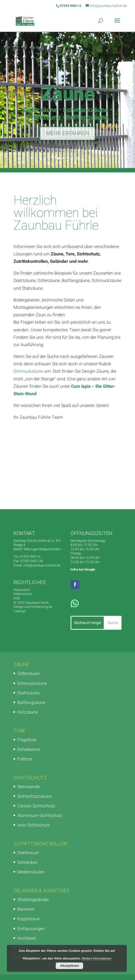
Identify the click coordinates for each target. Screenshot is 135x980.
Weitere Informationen (97, 958)
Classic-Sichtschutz (36, 806)
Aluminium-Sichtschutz (40, 816)
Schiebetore (29, 750)
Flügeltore (27, 740)
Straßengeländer (33, 900)
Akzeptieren (69, 966)
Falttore (25, 759)
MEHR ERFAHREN (67, 134)
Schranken (27, 862)
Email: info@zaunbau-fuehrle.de (37, 565)
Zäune (68, 95)
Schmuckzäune (28, 371)
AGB (17, 598)
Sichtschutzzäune (34, 796)
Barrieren (26, 909)
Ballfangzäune (31, 703)
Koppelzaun (29, 919)
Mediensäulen (31, 872)
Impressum (22, 590)
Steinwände (29, 787)
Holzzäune (28, 712)
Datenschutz (23, 594)
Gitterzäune (28, 674)
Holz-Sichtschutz (34, 825)
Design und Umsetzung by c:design (33, 609)
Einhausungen (31, 929)
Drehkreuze (28, 853)
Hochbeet (26, 938)
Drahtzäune (28, 693)
